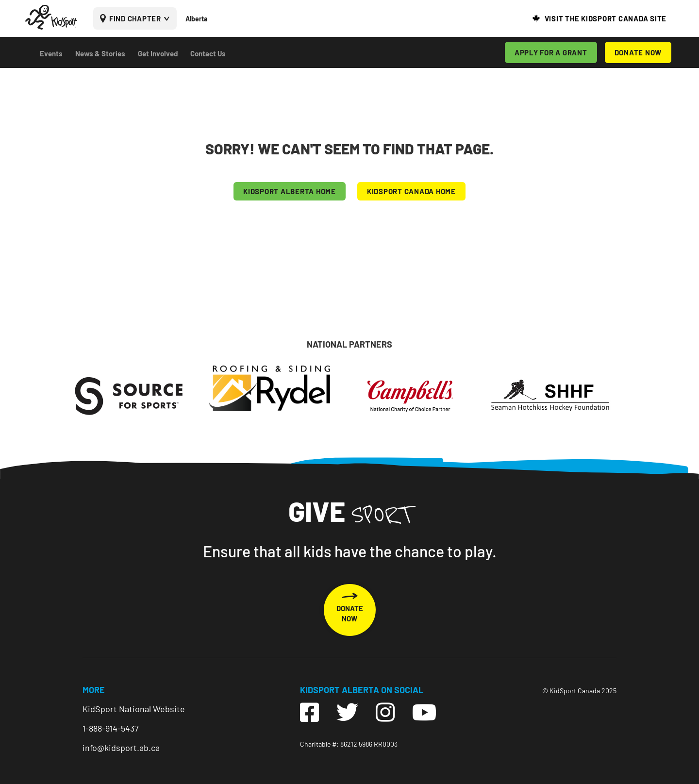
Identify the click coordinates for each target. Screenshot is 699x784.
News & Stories (100, 53)
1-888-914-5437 (111, 728)
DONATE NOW (638, 52)
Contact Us (208, 53)
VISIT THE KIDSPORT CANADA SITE (606, 18)
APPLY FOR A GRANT (551, 52)
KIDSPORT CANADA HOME (411, 191)
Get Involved (158, 53)
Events (51, 53)
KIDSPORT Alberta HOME (290, 191)
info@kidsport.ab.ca (121, 748)
